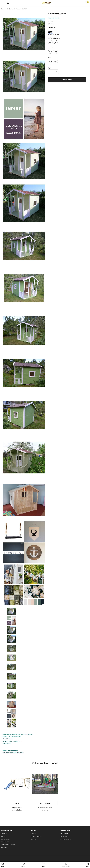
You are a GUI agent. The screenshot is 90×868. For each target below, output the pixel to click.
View (17, 803)
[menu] (3, 3)
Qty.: (49, 68)
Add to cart (67, 80)
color (49, 58)
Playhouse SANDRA (21, 9)
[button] (23, 865)
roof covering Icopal (54, 38)
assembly (51, 48)
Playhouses (10, 9)
